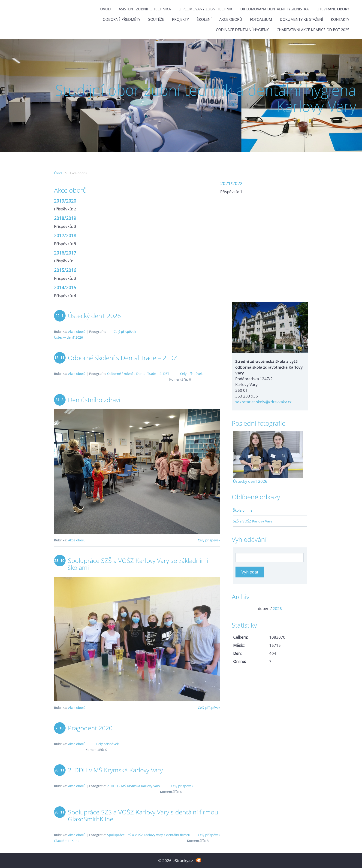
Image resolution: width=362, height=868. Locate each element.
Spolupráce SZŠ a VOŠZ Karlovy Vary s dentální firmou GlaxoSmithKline (143, 815)
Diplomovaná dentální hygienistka (275, 9)
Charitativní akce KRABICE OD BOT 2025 (313, 30)
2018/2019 (65, 218)
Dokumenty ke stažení (301, 19)
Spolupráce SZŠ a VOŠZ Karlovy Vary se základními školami (138, 564)
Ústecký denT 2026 (94, 316)
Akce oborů (231, 19)
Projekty (180, 19)
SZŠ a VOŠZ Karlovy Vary (253, 521)
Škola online (243, 510)
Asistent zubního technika (145, 9)
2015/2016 (65, 270)
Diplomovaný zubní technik (206, 9)
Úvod (106, 9)
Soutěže (156, 19)
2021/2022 (231, 183)
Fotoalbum (261, 19)
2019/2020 (65, 201)
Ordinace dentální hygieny (242, 30)
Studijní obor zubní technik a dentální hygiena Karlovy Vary (206, 98)
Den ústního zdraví (94, 400)
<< (238, 609)
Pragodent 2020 (90, 728)
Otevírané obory (333, 9)
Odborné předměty (122, 19)
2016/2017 (65, 253)
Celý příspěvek (125, 332)
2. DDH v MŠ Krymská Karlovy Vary (115, 770)
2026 (277, 609)
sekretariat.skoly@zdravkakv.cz (263, 402)
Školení (204, 19)
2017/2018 (65, 235)
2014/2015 (65, 287)
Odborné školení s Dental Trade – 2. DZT (124, 358)
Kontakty (340, 19)
